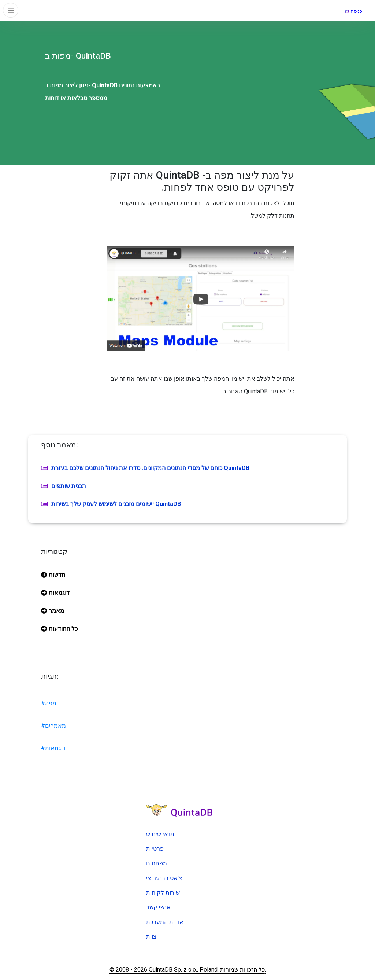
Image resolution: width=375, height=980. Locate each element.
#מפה (49, 703)
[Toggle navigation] (11, 10)
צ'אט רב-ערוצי (164, 878)
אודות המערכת (165, 922)
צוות (151, 937)
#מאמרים (53, 726)
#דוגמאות (53, 748)
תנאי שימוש (160, 834)
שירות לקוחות (163, 893)
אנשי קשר (158, 907)
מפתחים (157, 863)
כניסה (354, 11)
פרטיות (155, 849)
